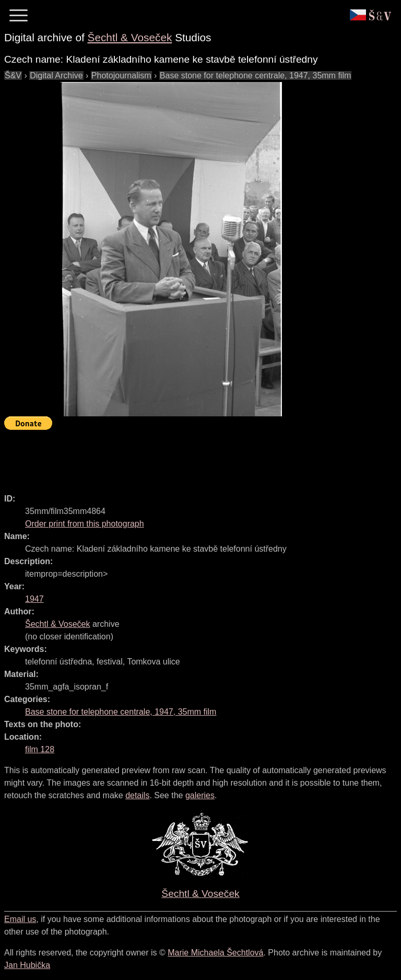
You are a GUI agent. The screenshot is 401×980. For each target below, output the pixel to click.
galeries (200, 795)
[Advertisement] (194, 457)
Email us (20, 919)
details (137, 795)
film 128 (40, 749)
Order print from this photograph (85, 524)
